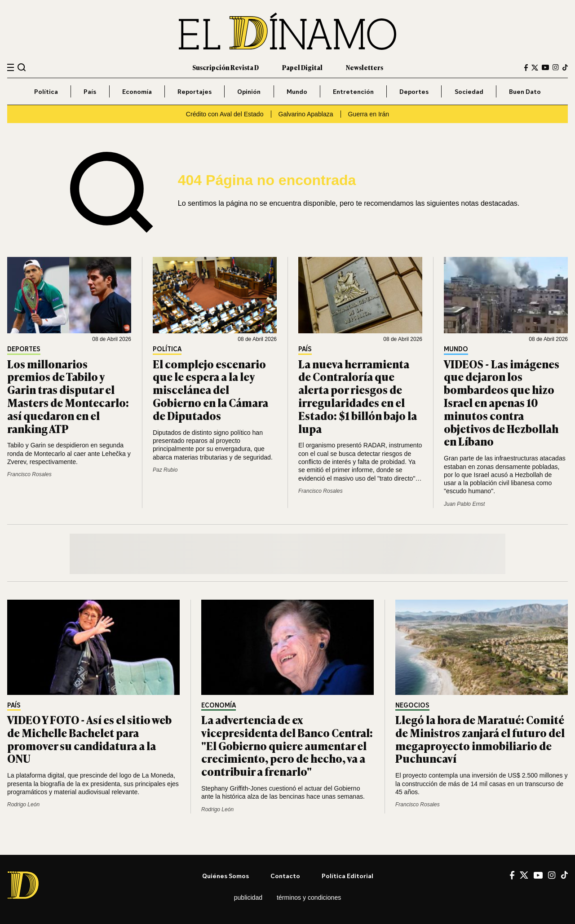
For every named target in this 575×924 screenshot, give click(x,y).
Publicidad (248, 897)
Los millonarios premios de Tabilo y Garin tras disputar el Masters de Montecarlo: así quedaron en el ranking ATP (68, 396)
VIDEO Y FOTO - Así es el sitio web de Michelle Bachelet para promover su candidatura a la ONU (89, 739)
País (90, 91)
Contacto (285, 876)
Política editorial (347, 876)
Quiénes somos (226, 876)
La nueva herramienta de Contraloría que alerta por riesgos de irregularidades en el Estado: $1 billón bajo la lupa (358, 396)
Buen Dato (525, 91)
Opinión (249, 91)
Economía (137, 91)
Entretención (353, 91)
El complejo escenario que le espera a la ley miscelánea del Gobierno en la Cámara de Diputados (210, 389)
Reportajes (195, 91)
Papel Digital (302, 67)
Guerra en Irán (369, 114)
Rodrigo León (23, 805)
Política (46, 91)
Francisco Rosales (29, 474)
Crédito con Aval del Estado (225, 114)
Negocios (412, 705)
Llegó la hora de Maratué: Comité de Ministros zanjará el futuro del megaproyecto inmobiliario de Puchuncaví (480, 739)
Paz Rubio (165, 470)
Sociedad (469, 91)
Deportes (414, 91)
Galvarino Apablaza (306, 114)
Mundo (297, 91)
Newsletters (365, 67)
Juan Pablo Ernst (464, 504)
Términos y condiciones (309, 897)
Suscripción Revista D (226, 67)
